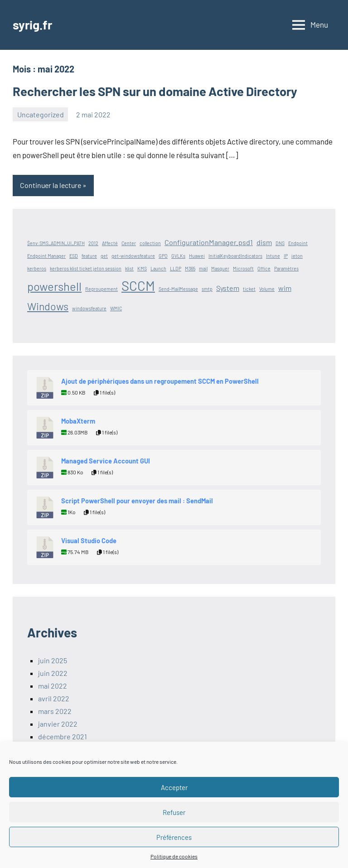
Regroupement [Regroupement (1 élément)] (101, 289)
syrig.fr (33, 24)
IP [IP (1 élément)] (286, 256)
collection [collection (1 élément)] (150, 243)
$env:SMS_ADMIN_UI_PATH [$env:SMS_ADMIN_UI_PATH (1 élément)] (56, 243)
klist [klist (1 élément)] (129, 268)
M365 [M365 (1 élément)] (190, 268)
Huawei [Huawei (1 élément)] (197, 256)
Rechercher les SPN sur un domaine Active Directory (160, 91)
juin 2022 (53, 673)
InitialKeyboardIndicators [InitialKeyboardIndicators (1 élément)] (235, 256)
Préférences (174, 837)
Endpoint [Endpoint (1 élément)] (298, 243)
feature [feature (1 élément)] (89, 256)
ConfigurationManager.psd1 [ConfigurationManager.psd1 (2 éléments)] (209, 242)
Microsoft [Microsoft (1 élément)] (243, 268)
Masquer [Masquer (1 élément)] (220, 268)
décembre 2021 (63, 736)
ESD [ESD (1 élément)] (74, 256)
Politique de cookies (174, 856)
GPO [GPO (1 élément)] (163, 256)
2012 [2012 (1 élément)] (93, 243)
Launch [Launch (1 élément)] (158, 268)
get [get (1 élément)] (104, 256)
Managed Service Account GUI (106, 461)
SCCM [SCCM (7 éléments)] (138, 286)
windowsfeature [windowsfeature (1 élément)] (89, 309)
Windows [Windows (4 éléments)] (48, 307)
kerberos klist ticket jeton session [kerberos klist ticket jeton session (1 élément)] (86, 268)
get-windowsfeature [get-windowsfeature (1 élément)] (133, 256)
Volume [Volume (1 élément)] (267, 289)
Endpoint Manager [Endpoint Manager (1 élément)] (46, 256)
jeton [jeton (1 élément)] (297, 256)
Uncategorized (41, 114)
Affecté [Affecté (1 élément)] (110, 243)
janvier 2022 (58, 724)
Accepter (174, 787)
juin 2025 (53, 660)
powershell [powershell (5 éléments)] (54, 286)
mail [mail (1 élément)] (203, 268)
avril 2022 (54, 698)
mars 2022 (55, 711)
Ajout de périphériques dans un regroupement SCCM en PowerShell (160, 381)
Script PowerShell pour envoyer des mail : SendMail (137, 501)
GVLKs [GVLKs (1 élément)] (178, 256)
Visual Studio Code (89, 540)
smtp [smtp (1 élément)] (207, 289)
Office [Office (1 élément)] (264, 268)
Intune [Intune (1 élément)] (273, 256)
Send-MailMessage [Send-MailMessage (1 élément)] (178, 289)
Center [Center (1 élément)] (129, 243)
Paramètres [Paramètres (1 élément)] (286, 268)
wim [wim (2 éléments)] (285, 288)
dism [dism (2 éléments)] (264, 242)
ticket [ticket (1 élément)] (249, 289)
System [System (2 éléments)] (228, 288)
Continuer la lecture (52, 185)
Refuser (174, 812)
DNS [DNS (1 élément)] (280, 243)
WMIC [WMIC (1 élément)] (116, 309)
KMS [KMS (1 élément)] (142, 268)
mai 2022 (53, 686)
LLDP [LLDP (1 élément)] (176, 268)
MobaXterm (78, 421)
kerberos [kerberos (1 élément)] (37, 268)
